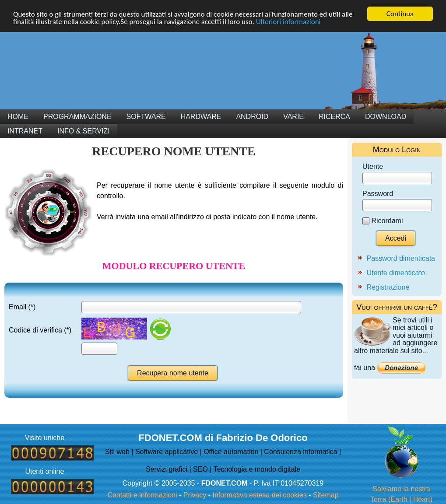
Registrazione (388, 287)
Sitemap (326, 495)
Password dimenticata (401, 258)
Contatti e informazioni (142, 495)
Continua (400, 14)
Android (252, 117)
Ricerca (334, 117)
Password (378, 194)
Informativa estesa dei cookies (259, 495)
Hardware (201, 117)
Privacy (195, 495)
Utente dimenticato (395, 273)
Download (386, 117)
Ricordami (387, 221)
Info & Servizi (84, 131)
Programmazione (77, 117)
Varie (293, 117)
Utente (373, 166)
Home (18, 117)
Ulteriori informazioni (288, 22)
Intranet (25, 131)
